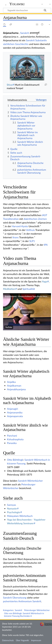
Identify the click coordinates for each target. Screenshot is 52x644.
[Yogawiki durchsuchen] (27, 10)
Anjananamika (15, 412)
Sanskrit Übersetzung (15, 598)
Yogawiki (17, 4)
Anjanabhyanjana (16, 389)
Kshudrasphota (15, 439)
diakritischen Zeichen (35, 219)
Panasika (12, 443)
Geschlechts (22, 44)
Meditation (9, 289)
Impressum (36, 640)
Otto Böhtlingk (15, 460)
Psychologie (14, 512)
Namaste (12, 508)
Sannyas (12, 505)
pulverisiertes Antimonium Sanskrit (22, 601)
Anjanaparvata (15, 416)
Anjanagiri (13, 409)
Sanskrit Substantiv (36, 40)
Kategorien (8, 610)
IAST (45, 215)
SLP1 (32, 241)
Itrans (16, 237)
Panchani (12, 436)
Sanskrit (25, 33)
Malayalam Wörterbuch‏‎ (20, 516)
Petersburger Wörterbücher (37, 610)
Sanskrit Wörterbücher (30, 481)
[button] (27, 312)
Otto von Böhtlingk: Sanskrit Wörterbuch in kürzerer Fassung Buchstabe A (24, 615)
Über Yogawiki (22, 640)
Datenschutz (8, 640)
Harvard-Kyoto (20, 226)
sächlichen (9, 44)
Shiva (10, 85)
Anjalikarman (14, 386)
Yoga (45, 281)
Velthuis (30, 230)
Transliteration (11, 219)
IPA (46, 245)
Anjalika (11, 382)
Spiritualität (29, 289)
